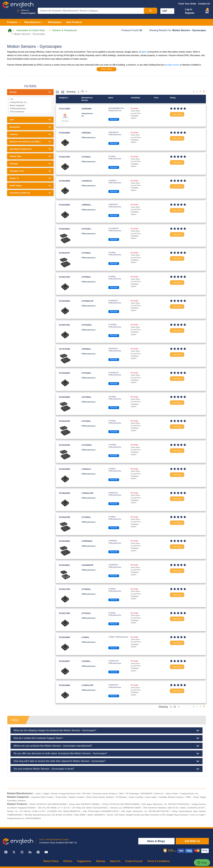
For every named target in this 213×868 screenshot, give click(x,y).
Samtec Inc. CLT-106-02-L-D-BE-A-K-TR (26, 811)
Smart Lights (151, 797)
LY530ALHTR (87, 685)
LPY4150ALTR (88, 229)
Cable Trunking (136, 797)
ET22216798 (65, 517)
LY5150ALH (87, 181)
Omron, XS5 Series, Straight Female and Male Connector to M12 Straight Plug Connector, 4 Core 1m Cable (156, 815)
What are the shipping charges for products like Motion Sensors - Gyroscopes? (106, 730)
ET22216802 (65, 541)
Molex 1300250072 (96, 815)
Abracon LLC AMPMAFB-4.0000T (126, 808)
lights (144, 52)
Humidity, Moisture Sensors (171, 797)
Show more (114, 119)
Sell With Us (192, 841)
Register (190, 13)
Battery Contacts (77, 797)
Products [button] (12, 22)
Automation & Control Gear (31, 30)
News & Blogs (156, 841)
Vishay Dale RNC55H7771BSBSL (84, 804)
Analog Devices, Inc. (30, 102)
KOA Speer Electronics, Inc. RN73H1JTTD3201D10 (165, 804)
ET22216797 (65, 253)
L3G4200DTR (87, 565)
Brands (30, 92)
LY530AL (85, 637)
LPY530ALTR (87, 301)
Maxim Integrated (30, 105)
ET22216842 (65, 205)
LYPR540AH (87, 541)
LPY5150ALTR (88, 373)
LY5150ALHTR (88, 661)
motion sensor (173, 65)
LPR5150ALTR (88, 133)
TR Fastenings (132, 794)
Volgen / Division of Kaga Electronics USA (62, 794)
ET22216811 (65, 565)
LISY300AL (86, 397)
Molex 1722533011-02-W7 (192, 808)
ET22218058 (65, 181)
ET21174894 (65, 109)
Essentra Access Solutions (105, 794)
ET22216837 (65, 661)
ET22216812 (65, 229)
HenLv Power (172, 794)
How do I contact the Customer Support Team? (106, 738)
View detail (177, 114)
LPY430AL (86, 253)
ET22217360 (65, 613)
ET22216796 (65, 445)
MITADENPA (147, 794)
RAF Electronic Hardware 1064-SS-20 (161, 808)
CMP (121, 794)
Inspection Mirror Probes (42, 797)
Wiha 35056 (80, 815)
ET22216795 (65, 421)
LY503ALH (86, 469)
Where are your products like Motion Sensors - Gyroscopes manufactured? (106, 746)
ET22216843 (65, 373)
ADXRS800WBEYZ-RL (91, 109)
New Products (74, 22)
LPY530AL (86, 157)
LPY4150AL (87, 445)
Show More (107, 69)
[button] (207, 11)
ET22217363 (65, 277)
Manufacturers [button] (33, 22)
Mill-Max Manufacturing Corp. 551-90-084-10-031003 (49, 815)
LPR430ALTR (87, 349)
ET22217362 (65, 157)
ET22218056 (65, 469)
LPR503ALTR (87, 205)
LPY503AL (86, 589)
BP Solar (87, 794)
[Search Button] (151, 11)
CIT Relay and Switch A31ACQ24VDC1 (90, 808)
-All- (30, 99)
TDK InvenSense (30, 112)
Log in (189, 9)
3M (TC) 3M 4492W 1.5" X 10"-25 (54, 808)
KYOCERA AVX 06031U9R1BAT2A (64, 811)
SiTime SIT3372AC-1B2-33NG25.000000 (48, 804)
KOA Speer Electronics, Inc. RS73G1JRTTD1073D (145, 811)
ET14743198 (65, 349)
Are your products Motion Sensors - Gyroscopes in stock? (106, 769)
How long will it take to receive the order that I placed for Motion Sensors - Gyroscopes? (106, 761)
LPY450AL (86, 517)
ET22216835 (65, 397)
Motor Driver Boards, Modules (100, 797)
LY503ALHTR (87, 493)
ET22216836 (65, 637)
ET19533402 (65, 493)
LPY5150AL (87, 325)
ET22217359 (65, 589)
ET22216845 (65, 301)
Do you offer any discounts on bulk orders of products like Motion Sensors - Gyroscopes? (106, 753)
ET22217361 (65, 325)
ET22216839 (65, 685)
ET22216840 (65, 133)
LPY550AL (86, 277)
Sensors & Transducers (65, 30)
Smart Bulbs (61, 797)
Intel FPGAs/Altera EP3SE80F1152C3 (101, 811)
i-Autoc (38, 794)
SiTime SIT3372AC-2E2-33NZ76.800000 (121, 804)
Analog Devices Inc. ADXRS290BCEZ (24, 818)
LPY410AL (86, 421)
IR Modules (121, 797)
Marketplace (55, 22)
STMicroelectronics (30, 109)
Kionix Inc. (159, 794)
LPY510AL (86, 613)
